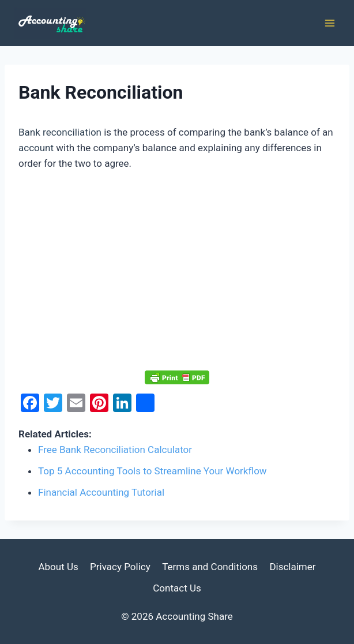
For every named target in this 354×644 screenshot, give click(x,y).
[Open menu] (329, 23)
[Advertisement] (177, 271)
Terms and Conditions (210, 567)
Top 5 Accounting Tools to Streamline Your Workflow (152, 471)
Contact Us (177, 588)
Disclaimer (292, 567)
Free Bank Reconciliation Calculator (115, 450)
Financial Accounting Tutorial (101, 492)
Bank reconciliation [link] (60, 132)
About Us (58, 567)
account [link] (36, 148)
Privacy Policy (120, 567)
